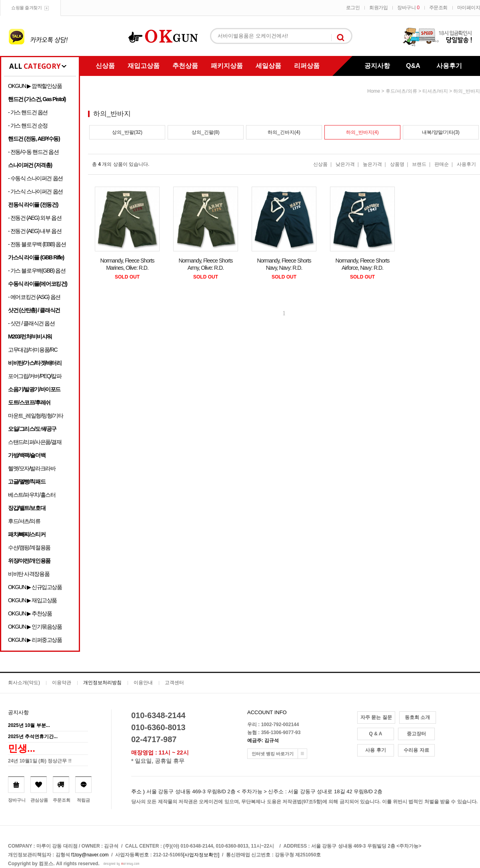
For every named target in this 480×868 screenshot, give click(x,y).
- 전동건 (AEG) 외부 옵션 (35, 218)
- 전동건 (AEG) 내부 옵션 (35, 231)
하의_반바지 (467, 91)
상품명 (397, 164)
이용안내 (143, 683)
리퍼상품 (307, 66)
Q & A (376, 734)
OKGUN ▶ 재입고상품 (32, 600)
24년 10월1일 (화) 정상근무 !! (40, 761)
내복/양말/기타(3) (441, 132)
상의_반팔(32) (127, 132)
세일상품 (268, 66)
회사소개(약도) (24, 683)
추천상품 (185, 66)
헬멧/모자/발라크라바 (32, 468)
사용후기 (449, 66)
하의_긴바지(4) (284, 132)
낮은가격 (345, 164)
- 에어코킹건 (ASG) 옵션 (34, 297)
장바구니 (408, 8)
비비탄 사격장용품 (29, 574)
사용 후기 (375, 750)
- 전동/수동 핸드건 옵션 (33, 152)
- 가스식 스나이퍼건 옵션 (35, 191)
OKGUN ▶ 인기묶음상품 (35, 627)
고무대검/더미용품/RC (33, 350)
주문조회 (438, 8)
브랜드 (419, 164)
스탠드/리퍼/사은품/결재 (35, 442)
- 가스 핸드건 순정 (28, 125)
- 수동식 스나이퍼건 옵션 (35, 178)
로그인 (353, 8)
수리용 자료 (416, 750)
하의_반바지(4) (362, 132)
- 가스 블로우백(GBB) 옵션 (37, 271)
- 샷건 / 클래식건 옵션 (31, 323)
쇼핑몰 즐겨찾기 (26, 8)
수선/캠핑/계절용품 (29, 547)
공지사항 (377, 66)
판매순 (442, 164)
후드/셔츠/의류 (24, 521)
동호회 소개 (417, 717)
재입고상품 (144, 66)
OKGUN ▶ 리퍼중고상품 (35, 640)
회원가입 (378, 8)
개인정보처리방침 (102, 683)
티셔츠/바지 (435, 91)
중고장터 (416, 734)
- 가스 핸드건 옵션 (28, 112)
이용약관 (62, 683)
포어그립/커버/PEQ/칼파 (35, 376)
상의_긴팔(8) (205, 132)
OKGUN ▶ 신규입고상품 (35, 587)
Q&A (413, 66)
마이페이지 (469, 8)
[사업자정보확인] (201, 855)
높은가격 (372, 164)
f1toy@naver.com (90, 855)
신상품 (105, 66)
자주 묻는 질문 (376, 717)
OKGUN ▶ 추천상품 (30, 613)
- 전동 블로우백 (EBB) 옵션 (37, 244)
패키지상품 (227, 66)
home (374, 91)
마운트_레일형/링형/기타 (35, 416)
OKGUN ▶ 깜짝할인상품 (35, 86)
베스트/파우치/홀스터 (32, 495)
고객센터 (174, 683)
